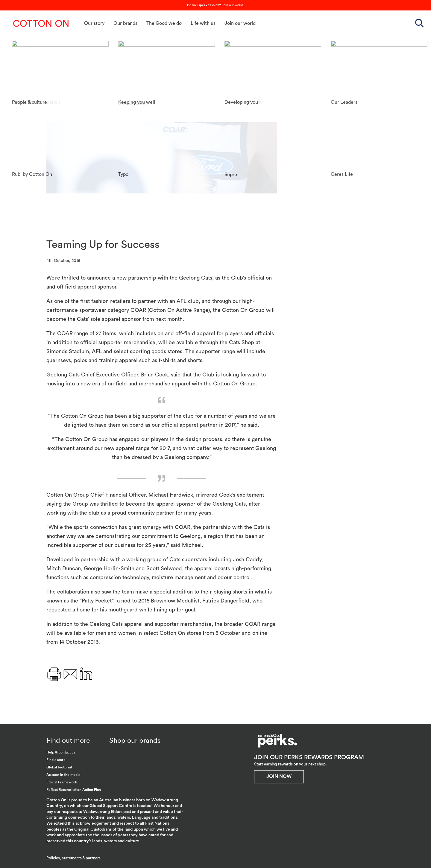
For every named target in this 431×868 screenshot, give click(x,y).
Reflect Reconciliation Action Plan (74, 790)
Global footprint (59, 767)
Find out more (68, 740)
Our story (94, 23)
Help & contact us (61, 752)
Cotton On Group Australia (332, 69)
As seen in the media (63, 775)
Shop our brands (135, 740)
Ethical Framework (62, 782)
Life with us (203, 23)
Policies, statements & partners (73, 858)
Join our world (240, 23)
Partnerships (317, 96)
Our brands (125, 23)
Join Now (279, 777)
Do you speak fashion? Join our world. (216, 5)
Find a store (56, 760)
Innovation (353, 82)
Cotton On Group (41, 23)
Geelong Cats (318, 82)
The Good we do (164, 23)
